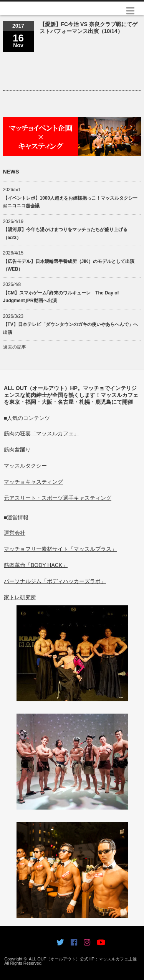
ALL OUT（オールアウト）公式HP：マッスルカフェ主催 (83, 959)
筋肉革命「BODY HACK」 (36, 565)
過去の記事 (15, 347)
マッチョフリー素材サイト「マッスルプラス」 (60, 549)
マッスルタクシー (25, 466)
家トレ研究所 (20, 597)
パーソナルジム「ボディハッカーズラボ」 (55, 581)
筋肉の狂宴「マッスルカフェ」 (41, 433)
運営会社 (15, 533)
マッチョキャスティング (33, 482)
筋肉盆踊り (17, 450)
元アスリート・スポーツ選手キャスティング (58, 498)
